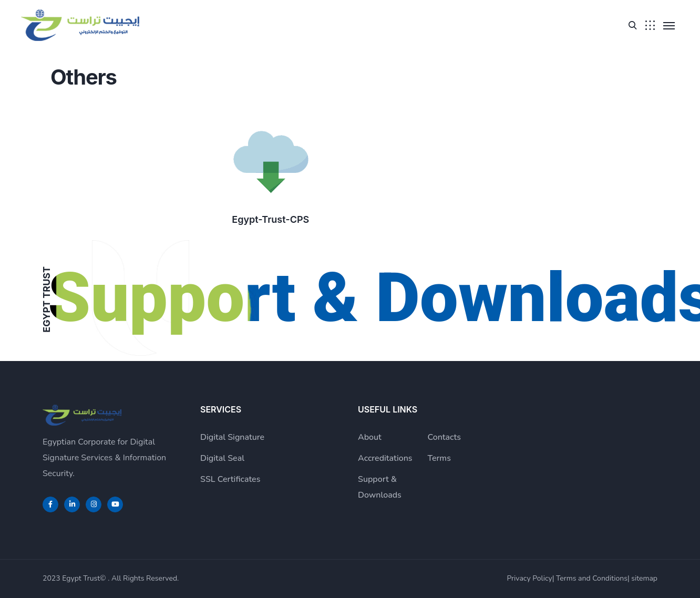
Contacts (445, 437)
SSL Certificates (230, 479)
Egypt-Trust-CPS (270, 219)
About (370, 437)
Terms (439, 458)
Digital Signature (232, 437)
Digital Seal (222, 458)
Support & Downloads (380, 487)
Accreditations (385, 458)
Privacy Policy (529, 578)
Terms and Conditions (592, 578)
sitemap (644, 578)
